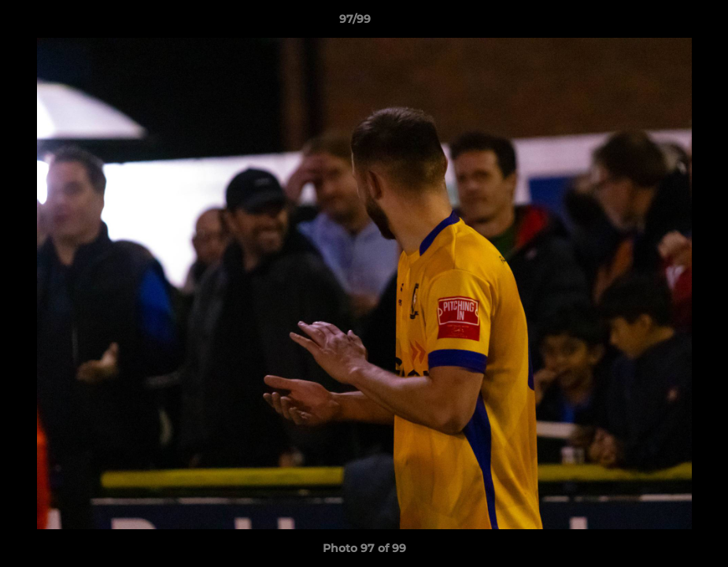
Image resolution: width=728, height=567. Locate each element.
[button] (662, 23)
